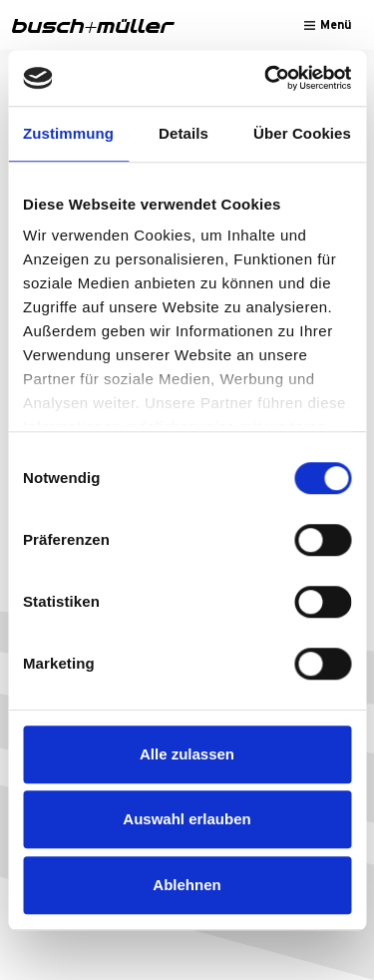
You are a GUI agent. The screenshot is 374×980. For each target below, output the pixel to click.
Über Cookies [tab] (302, 133)
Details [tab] (184, 133)
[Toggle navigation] (328, 25)
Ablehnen (187, 885)
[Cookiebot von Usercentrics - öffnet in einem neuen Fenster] (266, 78)
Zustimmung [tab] (68, 133)
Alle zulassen (187, 754)
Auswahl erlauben (187, 819)
